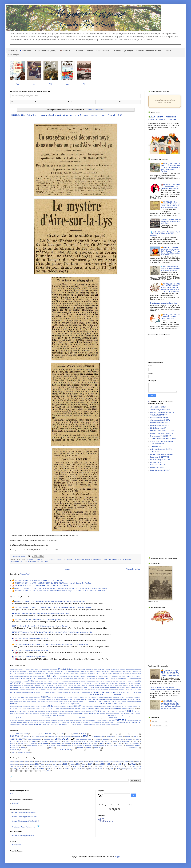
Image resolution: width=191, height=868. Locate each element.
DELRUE (68, 688)
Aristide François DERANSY (160, 410)
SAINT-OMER (44, 562)
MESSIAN (68, 711)
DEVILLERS (64, 690)
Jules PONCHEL (156, 446)
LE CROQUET (87, 744)
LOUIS (12, 708)
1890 (65, 764)
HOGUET (13, 702)
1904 (17, 766)
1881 (32, 764)
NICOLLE (138, 711)
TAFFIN (123, 720)
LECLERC (62, 704)
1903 (12, 766)
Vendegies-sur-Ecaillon (24, 752)
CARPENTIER (20, 679)
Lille (22, 746)
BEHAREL (13, 671)
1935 (43, 769)
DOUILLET (124, 690)
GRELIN (112, 697)
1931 (26, 769)
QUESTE (13, 718)
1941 (75, 769)
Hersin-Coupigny (125, 741)
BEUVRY (27, 736)
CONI (125, 679)
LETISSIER (63, 706)
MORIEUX (98, 711)
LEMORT (20, 706)
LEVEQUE (70, 706)
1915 (75, 766)
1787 (71, 761)
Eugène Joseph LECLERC (160, 425)
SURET (117, 720)
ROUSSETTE (90, 718)
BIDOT (67, 671)
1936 (28, 559)
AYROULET (32, 669)
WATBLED (74, 725)
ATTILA (26, 669)
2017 (38, 771)
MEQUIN (55, 711)
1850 (121, 761)
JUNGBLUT (76, 702)
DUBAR (19, 693)
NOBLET (13, 714)
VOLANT (50, 725)
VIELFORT (117, 750)
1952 (118, 769)
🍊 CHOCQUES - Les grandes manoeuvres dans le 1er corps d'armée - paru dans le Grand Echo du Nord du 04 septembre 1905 (171, 705)
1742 (52, 761)
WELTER (85, 725)
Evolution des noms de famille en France (164, 303)
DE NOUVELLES (50, 683)
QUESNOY (138, 716)
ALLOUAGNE (46, 734)
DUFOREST (76, 693)
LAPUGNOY (76, 743)
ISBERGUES (108, 559)
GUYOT (45, 699)
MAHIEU (98, 708)
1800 (96, 761)
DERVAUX (129, 688)
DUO (120, 693)
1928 (139, 766)
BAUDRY (100, 669)
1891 (72, 764)
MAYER (50, 711)
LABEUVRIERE (43, 743)
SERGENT (67, 720)
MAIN (103, 708)
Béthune (128, 736)
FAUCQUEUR (80, 695)
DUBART (24, 693)
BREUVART (52, 676)
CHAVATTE (92, 679)
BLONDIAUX (114, 671)
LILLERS (109, 743)
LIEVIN (101, 743)
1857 (126, 761)
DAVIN (129, 681)
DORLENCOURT (116, 690)
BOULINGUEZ (92, 674)
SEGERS (60, 720)
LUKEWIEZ (63, 708)
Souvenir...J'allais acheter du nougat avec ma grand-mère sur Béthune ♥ (171, 221)
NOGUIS (18, 714)
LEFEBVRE (103, 704)
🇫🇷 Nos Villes (26, 50)
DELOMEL (47, 688)
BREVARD (71, 676)
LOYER (42, 708)
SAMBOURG (28, 720)
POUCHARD (88, 716)
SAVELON (47, 720)
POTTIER (81, 716)
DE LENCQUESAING (28, 683)
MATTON (45, 711)
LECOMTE (83, 704)
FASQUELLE (72, 695)
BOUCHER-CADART (73, 674)
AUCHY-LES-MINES (95, 734)
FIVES (137, 739)
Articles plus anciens (133, 569)
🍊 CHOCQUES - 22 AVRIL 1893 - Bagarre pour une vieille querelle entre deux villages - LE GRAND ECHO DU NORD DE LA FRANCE (59, 591)
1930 (20, 769)
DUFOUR (89, 693)
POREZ (71, 716)
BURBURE (110, 736)
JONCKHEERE (63, 702)
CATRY (44, 679)
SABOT (120, 718)
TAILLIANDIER (130, 720)
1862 (137, 761)
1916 (83, 766)
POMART (49, 716)
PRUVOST (112, 716)
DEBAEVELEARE (76, 683)
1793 (86, 761)
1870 (12, 764)
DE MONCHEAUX (40, 683)
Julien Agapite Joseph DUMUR (161, 449)
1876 (22, 764)
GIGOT (61, 697)
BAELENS (54, 669)
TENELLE (13, 722)
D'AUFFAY (101, 681)
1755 (56, 761)
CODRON (114, 679)
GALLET (44, 697)
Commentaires (156, 725)
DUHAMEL (98, 692)
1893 (84, 764)
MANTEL (124, 708)
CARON (13, 679)
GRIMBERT (131, 697)
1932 (31, 769)
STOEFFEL (111, 720)
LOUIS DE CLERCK (20, 708)
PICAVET (135, 714)
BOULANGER (83, 674)
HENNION (106, 699)
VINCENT (38, 725)
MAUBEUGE (15, 562)
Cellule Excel (17, 845)
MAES (79, 708)
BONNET (31, 674)
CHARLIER (73, 679)
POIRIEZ (43, 716)
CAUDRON (50, 679)
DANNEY (120, 681)
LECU (95, 704)
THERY (25, 722)
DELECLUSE (118, 686)
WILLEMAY (104, 725)
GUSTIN (39, 699)
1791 (81, 761)
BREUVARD (41, 676)
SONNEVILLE (87, 720)
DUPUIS (133, 693)
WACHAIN (55, 725)
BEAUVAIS (107, 734)
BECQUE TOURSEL (49, 559)
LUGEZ (57, 708)
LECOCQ (76, 704)
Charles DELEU (85, 681)
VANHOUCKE (121, 722)
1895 (97, 764)
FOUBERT (131, 695)
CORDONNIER (136, 679)
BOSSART (57, 674)
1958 (124, 769)
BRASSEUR (26, 676)
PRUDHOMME (104, 716)
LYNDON (69, 708)
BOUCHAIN (64, 674)
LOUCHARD (129, 706)
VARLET (128, 722)
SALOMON (21, 720)
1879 (27, 764)
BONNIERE (38, 674)
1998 (19, 771)
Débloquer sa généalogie (123, 50)
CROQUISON (71, 681)
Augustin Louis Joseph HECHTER (162, 412)
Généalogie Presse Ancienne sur (27, 827)
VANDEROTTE (87, 722)
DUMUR (115, 693)
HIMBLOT (124, 699)
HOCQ (135, 699)
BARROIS (81, 669)
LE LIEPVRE (33, 704)
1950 (112, 769)
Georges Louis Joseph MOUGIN (162, 433)
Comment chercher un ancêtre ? (150, 50)
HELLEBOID (99, 699)
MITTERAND (75, 711)
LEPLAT (38, 706)
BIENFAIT (72, 671)
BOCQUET (129, 671)
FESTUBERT (129, 739)
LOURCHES (30, 708)
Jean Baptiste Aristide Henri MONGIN (163, 439)
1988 (139, 769)
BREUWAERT (64, 676)
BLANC (92, 671)
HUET (25, 702)
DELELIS (125, 686)
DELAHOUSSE (33, 685)
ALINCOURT (34, 734)
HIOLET (130, 699)
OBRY (26, 714)
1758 (61, 761)
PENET (86, 714)
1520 (22, 761)
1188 (17, 761)
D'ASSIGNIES (94, 681)
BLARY (102, 671)
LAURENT (26, 704)
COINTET (120, 679)
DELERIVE (131, 686)
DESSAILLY (50, 690)
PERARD (97, 714)
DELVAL (81, 688)
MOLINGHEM (79, 746)
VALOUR (69, 722)
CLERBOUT (100, 679)
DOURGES (97, 739)
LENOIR (33, 706)
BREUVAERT (33, 676)
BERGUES (124, 734)
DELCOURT (104, 686)
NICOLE (129, 711)
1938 (60, 769)
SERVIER (73, 720)
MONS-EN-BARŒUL (91, 746)
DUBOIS (30, 693)
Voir (18, 84)
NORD (23, 748)
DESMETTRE (43, 690)
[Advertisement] (156, 514)
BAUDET (95, 669)
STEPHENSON (103, 720)
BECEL (123, 669)
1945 (96, 769)
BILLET (87, 671)
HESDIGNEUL (105, 741)
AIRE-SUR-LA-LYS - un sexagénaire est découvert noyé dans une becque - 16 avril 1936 (66, 115)
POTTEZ (76, 716)
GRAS (107, 697)
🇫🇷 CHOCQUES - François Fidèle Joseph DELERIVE (31, 638)
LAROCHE (14, 704)
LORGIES (126, 743)
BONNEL (26, 674)
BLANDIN (97, 671)
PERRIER (102, 714)
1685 (37, 761)
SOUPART (95, 720)
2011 (33, 771)
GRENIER (117, 697)
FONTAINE (118, 695)
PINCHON (18, 716)
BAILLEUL (62, 669)
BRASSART (19, 676)
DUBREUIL (37, 693)
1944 (91, 769)
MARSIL (13, 711)
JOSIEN (70, 702)
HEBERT (78, 699)
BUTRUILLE (94, 676)
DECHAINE (102, 683)
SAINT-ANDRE (122, 748)
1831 (111, 761)
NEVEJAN (121, 711)
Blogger (117, 857)
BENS (29, 671)
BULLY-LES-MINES (98, 736)
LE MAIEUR (41, 704)
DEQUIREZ (110, 688)
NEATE (110, 711)
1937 (54, 769)
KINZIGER (91, 702)
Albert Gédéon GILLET (158, 407)
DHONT (93, 690)
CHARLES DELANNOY (158, 415)
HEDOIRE (92, 699)
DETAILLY (57, 690)
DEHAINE (138, 683)
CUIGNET (78, 681)
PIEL (139, 714)
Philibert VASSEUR (157, 467)
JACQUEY (55, 702)
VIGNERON (31, 725)
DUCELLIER (68, 693)
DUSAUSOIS (14, 695)
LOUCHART (137, 706)
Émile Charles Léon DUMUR (160, 470)
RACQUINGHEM (25, 562)
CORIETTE (13, 681)
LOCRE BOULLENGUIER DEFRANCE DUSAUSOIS (104, 706)
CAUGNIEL (57, 679)
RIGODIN (70, 718)
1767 (66, 761)
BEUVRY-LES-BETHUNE (39, 736)
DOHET (108, 690)
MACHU (74, 708)
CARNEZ (138, 676)
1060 (12, 761)
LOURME (37, 708)
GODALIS (71, 697)
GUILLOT (22, 699)
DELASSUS (74, 686)
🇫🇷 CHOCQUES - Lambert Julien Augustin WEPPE (30, 657)
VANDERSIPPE (96, 722)
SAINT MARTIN (127, 718)
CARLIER (132, 676)
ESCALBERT (27, 695)
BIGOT (82, 671)
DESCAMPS (14, 690)
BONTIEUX (45, 674)
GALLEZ (51, 697)
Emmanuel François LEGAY (160, 423)
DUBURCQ (53, 693)
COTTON (43, 681)
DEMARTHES (95, 688)
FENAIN (113, 739)
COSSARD (37, 681)
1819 (106, 761)
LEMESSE (138, 704)
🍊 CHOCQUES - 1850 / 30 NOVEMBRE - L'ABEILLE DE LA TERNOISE (37, 580)
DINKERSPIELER (101, 690)
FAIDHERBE (64, 695)
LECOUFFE (90, 704)
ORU (34, 714)
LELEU (132, 704)
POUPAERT (96, 716)
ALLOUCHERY (19, 669)
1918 (94, 766)
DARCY (125, 681)
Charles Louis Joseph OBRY (160, 420)
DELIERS (21, 688)
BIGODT (78, 671)
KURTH (106, 702)
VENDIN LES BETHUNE (93, 750)
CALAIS (95, 559)
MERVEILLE (61, 711)
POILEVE (37, 716)
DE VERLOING (67, 683)
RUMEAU (97, 718)
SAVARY (41, 720)
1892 (78, 764)
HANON (58, 699)
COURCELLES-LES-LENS (84, 739)
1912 (55, 766)
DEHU (12, 686)
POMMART (56, 716)
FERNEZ (120, 739)
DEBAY (84, 683)
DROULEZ (138, 690)
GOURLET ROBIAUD (86, 697)
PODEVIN (31, 716)
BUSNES (119, 736)
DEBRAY (89, 683)
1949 (106, 769)
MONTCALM (103, 746)
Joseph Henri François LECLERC (162, 441)
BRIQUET (83, 676)
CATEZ (34, 679)
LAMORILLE (124, 702)
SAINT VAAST (137, 718)
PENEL (80, 714)
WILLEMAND (97, 725)
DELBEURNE (96, 686)
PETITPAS (122, 714)
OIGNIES (44, 748)
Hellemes (115, 741)
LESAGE (57, 706)
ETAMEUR (34, 695)
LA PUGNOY (32, 744)
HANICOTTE (51, 699)
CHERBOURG (48, 739)
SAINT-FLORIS (134, 748)
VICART (21, 725)
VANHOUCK (113, 722)
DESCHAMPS (34, 690)
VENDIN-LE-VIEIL (107, 750)
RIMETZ (76, 718)
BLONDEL (107, 671)
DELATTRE (81, 686)
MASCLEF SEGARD (29, 711)
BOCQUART (81, 559)
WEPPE (91, 725)
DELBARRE (89, 686)
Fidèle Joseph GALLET (158, 428)
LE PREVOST (50, 704)
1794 (91, 761)
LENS (95, 743)
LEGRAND (119, 704)
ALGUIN (13, 669)
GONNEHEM (33, 741)
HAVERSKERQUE (56, 741)
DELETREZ (14, 688)
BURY (88, 676)
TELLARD (138, 720)
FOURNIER (26, 697)
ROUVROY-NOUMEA (109, 748)
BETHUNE (15, 736)
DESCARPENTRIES (24, 690)
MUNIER (105, 711)
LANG (130, 702)
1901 (126, 764)
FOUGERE (13, 697)
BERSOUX (46, 671)
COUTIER (55, 681)
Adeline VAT (39, 669)
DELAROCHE (67, 686)
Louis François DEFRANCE (160, 457)
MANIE (107, 708)
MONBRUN (82, 711)
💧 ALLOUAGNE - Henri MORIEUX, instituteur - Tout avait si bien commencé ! (170, 268)
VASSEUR (136, 722)
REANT (48, 718)
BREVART (77, 676)
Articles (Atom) (25, 574)
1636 (27, 761)
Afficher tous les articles (95, 110)
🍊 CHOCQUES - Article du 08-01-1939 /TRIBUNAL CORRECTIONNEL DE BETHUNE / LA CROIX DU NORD (50, 644)
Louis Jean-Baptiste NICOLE (160, 460)
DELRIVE (62, 688)
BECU (139, 669)
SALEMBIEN (14, 720)
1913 (60, 766)
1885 (49, 764)
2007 (28, 771)
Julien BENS (155, 452)
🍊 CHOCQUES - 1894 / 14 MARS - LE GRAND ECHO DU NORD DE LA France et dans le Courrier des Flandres (52, 583)
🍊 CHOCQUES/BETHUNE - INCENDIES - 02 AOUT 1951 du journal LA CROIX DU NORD (44, 620)
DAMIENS (114, 681)
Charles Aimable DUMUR (159, 418)
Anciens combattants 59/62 (98, 50)
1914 (66, 766)
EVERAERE (41, 695)
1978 (134, 769)
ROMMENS (35, 562)
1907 (34, 766)
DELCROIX (111, 686)
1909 (40, 766)
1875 (17, 764)
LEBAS (56, 704)
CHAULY (79, 679)
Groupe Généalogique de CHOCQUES (26, 812)
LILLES (118, 743)
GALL (39, 697)
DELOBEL (33, 688)
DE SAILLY (59, 683)
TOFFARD (41, 722)
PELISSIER (74, 714)
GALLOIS (56, 697)
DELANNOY (50, 685)
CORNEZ (25, 681)
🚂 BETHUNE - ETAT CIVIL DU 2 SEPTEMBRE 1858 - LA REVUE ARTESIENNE (40, 586)
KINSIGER (84, 702)
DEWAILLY (81, 690)
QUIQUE (30, 718)
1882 (37, 764)
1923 (121, 766)
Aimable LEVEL (47, 669)
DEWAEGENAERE (73, 690)
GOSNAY (45, 741)
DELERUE (138, 686)
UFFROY (63, 722)
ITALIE (135, 741)
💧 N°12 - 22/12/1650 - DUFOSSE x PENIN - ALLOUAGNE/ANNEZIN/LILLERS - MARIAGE (165, 234)
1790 (76, 761)
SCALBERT (54, 720)
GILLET (66, 697)
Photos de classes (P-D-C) (45, 50)
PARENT (55, 714)
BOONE (51, 674)
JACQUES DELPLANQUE (44, 702)
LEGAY (122, 559)
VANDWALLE (105, 722)
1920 (105, 766)
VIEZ (25, 725)
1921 (111, 766)
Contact (169, 50)
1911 (50, 766)
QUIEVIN (24, 718)
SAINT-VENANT (65, 750)
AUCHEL (84, 734)
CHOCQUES (62, 739)
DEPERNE (103, 688)
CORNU (31, 681)
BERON (40, 671)
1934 (37, 769)
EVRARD (47, 695)
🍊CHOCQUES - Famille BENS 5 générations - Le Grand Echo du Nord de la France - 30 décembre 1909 (49, 601)
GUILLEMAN (14, 699)
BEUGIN (57, 671)
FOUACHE (125, 695)
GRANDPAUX (101, 697)
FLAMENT (100, 695)
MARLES (43, 746)
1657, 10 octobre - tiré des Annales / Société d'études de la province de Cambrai (40, 626)
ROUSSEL (82, 718)
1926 (134, 766)
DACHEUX (108, 681)
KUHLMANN (99, 702)
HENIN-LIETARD (93, 741)
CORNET (20, 681)
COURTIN (49, 681)
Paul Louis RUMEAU (158, 465)
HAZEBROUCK (67, 741)
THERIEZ (19, 722)
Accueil (68, 569)
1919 (100, 766)
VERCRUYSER (15, 725)
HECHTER (85, 699)
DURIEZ (101, 559)
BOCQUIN (13, 674)
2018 (43, 771)
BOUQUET (109, 674)
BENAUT (24, 671)
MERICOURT (61, 746)
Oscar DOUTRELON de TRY (44, 714)
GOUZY (94, 697)
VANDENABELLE (77, 722)
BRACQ (13, 676)
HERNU (118, 699)
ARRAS (76, 734)
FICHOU (87, 695)
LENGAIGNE (27, 706)
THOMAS (30, 722)
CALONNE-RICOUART (18, 739)
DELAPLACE (59, 686)
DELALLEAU (42, 686)
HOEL (139, 699)
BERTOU (52, 671)
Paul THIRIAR (124, 716)
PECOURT (67, 714)
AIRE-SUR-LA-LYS (36, 559)
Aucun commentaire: (19, 556)
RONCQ (89, 748)
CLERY (106, 679)
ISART (29, 702)
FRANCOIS (33, 697)
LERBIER (44, 706)
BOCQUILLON (137, 671)
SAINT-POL (25, 750)
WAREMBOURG (65, 725)
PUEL (118, 716)
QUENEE (131, 716)
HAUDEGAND (65, 699)
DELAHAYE (24, 686)
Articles (153, 721)
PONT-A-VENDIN (61, 748)
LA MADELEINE (22, 744)
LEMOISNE (14, 706)
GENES (24, 741)
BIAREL (62, 671)
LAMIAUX (116, 559)
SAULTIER (35, 720)
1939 (67, 769)
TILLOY (36, 722)
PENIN (91, 714)
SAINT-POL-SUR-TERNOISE (38, 750)
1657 (32, 761)
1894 (90, 764)
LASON (21, 704)
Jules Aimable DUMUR (158, 444)
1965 (129, 769)
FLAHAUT (93, 695)
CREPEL (64, 681)
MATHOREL (39, 711)
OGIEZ (30, 714)
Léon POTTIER (156, 462)
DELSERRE (74, 688)
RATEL (43, 718)
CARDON (125, 676)
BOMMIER (89, 559)
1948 (101, 769)
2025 (48, 771)
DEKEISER (17, 686)
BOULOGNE (101, 673)
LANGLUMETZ (136, 702)
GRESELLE (124, 697)
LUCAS (52, 708)
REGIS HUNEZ (55, 718)
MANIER (112, 708)
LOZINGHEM (14, 746)
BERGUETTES (61, 559)
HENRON (113, 699)
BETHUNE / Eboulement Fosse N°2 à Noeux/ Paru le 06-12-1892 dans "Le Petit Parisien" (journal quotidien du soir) (52, 632)
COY (60, 681)
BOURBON (116, 674)
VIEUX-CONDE (127, 750)
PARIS (51, 748)
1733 (41, 761)
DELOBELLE (40, 688)
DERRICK (123, 688)
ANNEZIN (60, 734)
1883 (43, 764)
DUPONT (126, 693)
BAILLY (69, 669)
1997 (13, 771)
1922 (116, 766)
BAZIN (111, 669)
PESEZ (107, 714)
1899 (119, 764)
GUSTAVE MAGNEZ (31, 699)
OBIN (23, 714)
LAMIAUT (111, 702)
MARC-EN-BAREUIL (32, 746)
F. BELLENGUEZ (55, 695)
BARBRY (75, 669)
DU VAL (13, 693)
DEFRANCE (131, 683)
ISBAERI (34, 702)
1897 (108, 764)
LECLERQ (69, 704)
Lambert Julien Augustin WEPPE (162, 454)
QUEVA (19, 718)
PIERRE (13, 716)
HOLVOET (19, 702)
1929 (14, 769)
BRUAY (86, 736)
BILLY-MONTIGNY (54, 736)
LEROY (50, 706)
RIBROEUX (64, 718)
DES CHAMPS (136, 688)
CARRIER (28, 679)
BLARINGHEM (71, 559)
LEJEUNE (127, 704)
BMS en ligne (14, 55)
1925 (128, 766)
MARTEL (20, 711)
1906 (28, 766)
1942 (80, 769)
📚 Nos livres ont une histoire (72, 50)
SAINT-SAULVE (53, 750)
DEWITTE (88, 690)
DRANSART (131, 690)
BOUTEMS (123, 674)
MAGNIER (85, 708)
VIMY (14, 752)
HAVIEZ (72, 699)
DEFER (125, 683)
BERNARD (34, 671)
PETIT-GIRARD (114, 714)
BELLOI (19, 671)
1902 (133, 764)
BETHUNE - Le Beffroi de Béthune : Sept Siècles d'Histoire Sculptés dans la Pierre (41, 614)
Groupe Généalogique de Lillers (23, 836)
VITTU (45, 725)
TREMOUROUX (56, 722)
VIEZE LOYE (137, 750)
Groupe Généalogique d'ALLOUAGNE (25, 821)
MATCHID (16, 803)
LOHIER (122, 706)
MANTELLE (131, 708)
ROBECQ (80, 748)
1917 (89, 766)
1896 (102, 764)
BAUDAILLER (88, 669)
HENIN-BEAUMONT (80, 741)
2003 (23, 771)
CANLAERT (119, 676)
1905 (22, 766)
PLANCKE (25, 716)
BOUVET (129, 674)
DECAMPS (95, 683)
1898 (114, 764)
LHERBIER (77, 706)
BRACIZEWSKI (136, 674)
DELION (27, 688)
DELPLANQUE (54, 688)
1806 (101, 761)
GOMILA (77, 697)
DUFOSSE (83, 693)
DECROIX (119, 683)
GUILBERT (138, 697)
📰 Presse (12, 50)
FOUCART (138, 695)
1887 (54, 764)
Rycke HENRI (105, 718)
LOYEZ (47, 708)
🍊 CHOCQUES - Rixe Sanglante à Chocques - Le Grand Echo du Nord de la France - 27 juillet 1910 (170, 205)
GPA (12, 794)
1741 (47, 761)
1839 (116, 761)
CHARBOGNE (65, 679)
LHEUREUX (85, 706)
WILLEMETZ (111, 725)
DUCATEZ (60, 693)
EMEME (20, 695)
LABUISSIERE (55, 743)
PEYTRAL (129, 714)
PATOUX (61, 714)
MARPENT (129, 559)
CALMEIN (100, 676)
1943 (85, 769)
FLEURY (106, 695)
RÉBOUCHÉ (113, 718)
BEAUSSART (117, 669)
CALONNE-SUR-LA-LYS (34, 739)
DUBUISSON (45, 693)
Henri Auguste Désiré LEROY (160, 436)
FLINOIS (111, 695)
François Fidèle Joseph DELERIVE (162, 431)
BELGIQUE (116, 734)
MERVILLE (70, 746)
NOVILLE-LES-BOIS (33, 748)
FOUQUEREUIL (15, 741)
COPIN (129, 679)
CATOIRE (39, 679)
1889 (59, 764)
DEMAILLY (87, 688)
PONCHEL (64, 716)
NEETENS (115, 711)
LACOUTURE (66, 744)
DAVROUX (135, 681)
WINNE (117, 725)
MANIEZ (118, 708)
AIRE (12, 734)
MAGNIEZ (91, 708)
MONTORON (89, 711)
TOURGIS (48, 722)
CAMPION (107, 676)
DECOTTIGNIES (111, 683)
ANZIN (69, 734)
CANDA (113, 676)
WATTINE (80, 725)
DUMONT (109, 693)
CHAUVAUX (85, 679)
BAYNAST (106, 669)
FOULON (20, 697)
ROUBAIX (98, 748)
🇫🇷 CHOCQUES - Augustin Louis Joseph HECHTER (30, 651)
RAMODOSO (37, 718)
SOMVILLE (79, 720)
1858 (132, 761)
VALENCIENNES (79, 750)
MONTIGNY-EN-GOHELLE (116, 746)
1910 (45, 766)
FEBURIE (105, 739)
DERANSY (116, 688)
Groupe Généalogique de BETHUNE (25, 817)
